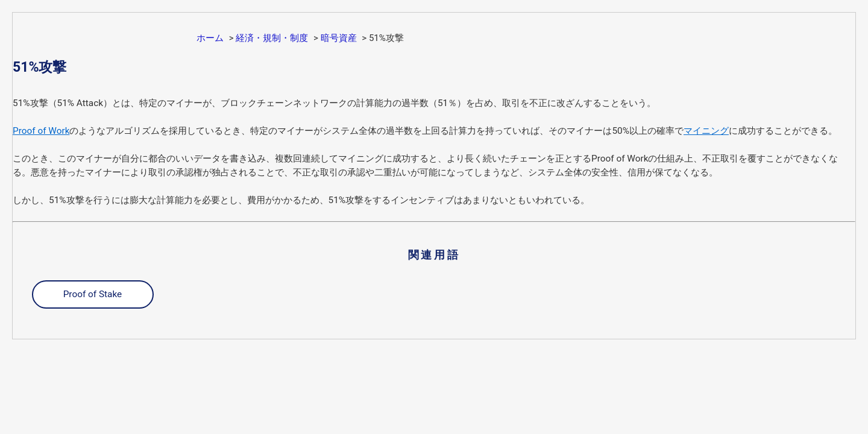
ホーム (210, 38)
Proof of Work (41, 131)
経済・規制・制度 (272, 38)
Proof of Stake (93, 294)
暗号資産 (339, 38)
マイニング (706, 131)
